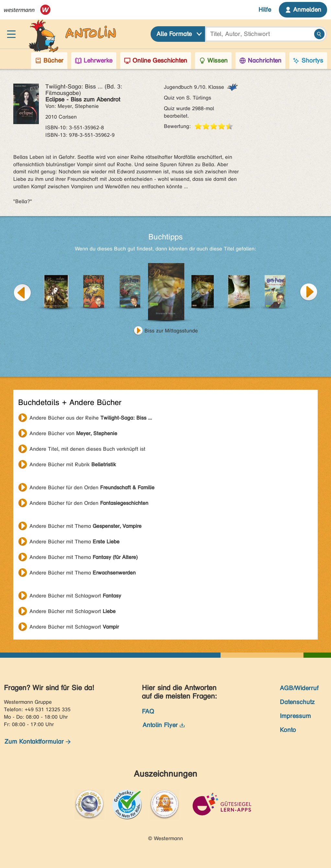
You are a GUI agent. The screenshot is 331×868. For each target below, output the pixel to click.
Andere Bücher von (73, 433)
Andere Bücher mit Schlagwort (75, 596)
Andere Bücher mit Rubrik (73, 464)
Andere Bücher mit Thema (86, 526)
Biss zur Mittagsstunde (171, 331)
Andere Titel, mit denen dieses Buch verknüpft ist (87, 449)
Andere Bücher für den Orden (92, 487)
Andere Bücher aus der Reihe (91, 418)
